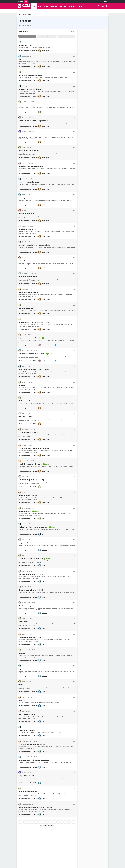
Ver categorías (22, 25)
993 (58, 822)
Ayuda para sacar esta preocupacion (31, 559)
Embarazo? (22, 385)
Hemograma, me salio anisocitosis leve (31, 574)
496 (40, 822)
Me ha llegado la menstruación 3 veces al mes (34, 322)
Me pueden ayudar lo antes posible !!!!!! (31, 590)
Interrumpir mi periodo (26, 308)
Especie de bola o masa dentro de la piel (32, 744)
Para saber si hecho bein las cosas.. (30, 75)
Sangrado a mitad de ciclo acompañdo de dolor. (34, 760)
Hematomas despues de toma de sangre (32, 480)
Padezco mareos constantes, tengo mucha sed (34, 121)
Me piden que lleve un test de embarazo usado (34, 370)
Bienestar (62, 6)
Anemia (21, 105)
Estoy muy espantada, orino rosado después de (34, 245)
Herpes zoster (23, 622)
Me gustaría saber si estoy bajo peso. (31, 166)
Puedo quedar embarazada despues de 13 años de (35, 807)
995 (65, 822)
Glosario (80, 6)
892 (47, 822)
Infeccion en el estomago (27, 714)
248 (36, 822)
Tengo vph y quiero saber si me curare (31, 89)
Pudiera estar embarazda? (27, 229)
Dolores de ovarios (25, 261)
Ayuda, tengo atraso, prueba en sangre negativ (34, 448)
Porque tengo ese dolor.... (27, 776)
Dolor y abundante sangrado (28, 496)
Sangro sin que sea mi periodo (29, 151)
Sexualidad (72, 6)
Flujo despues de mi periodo (28, 277)
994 (62, 822)
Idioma (106, 2)
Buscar (73, 32)
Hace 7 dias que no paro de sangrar (30, 464)
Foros (34, 6)
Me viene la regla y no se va (28, 792)
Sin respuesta (47, 36)
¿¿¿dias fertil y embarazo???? (28, 433)
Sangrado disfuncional (26, 543)
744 (43, 822)
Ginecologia (22, 198)
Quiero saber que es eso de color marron (32, 354)
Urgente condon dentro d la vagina (30, 338)
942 (51, 822)
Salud (26, 2)
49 (29, 822)
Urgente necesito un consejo (28, 669)
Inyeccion (22, 700)
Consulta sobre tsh (25, 45)
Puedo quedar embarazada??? (29, 292)
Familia (46, 6)
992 (54, 822)
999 (49, 826)
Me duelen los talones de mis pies (30, 401)
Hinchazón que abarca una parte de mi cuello (33, 527)
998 (45, 826)
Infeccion (22, 653)
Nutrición (54, 6)
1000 (52, 826)
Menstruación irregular (26, 606)
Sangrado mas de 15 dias (27, 214)
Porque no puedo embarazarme (29, 182)
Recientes (27, 36)
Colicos (21, 685)
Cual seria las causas (25, 417)
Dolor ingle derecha (25, 511)
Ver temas (29, 25)
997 (41, 826)
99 (32, 822)
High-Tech (20, 2)
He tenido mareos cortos (27, 135)
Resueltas (66, 36)
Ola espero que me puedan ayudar (30, 637)
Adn (20, 59)
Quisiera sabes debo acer (27, 730)
